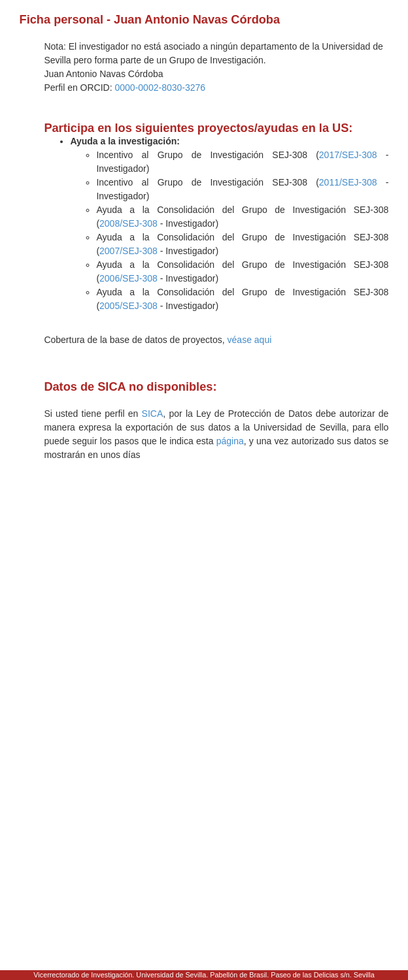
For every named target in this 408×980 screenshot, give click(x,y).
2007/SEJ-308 (128, 251)
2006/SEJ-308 (128, 278)
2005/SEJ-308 (128, 306)
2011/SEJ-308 (348, 182)
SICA (153, 414)
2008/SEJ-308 (128, 223)
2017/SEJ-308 (348, 155)
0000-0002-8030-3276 (161, 88)
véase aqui (250, 340)
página (230, 441)
